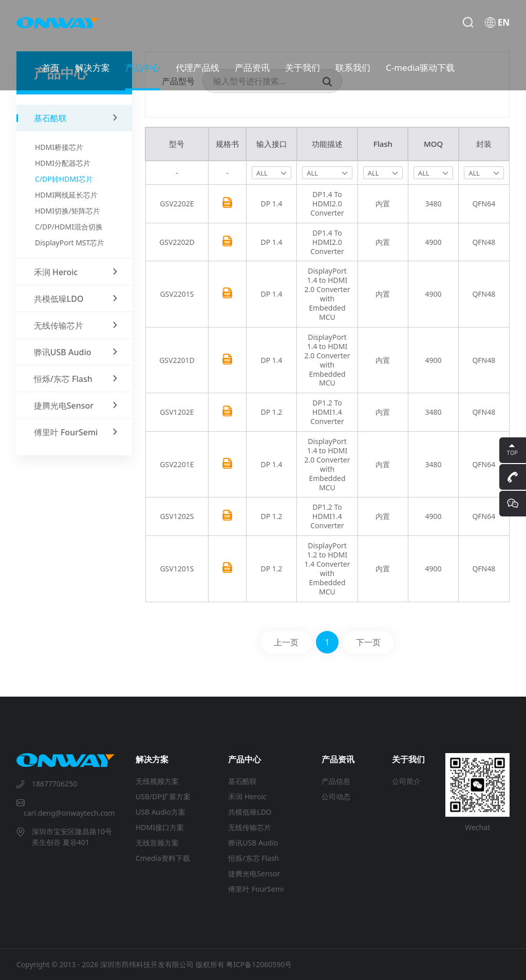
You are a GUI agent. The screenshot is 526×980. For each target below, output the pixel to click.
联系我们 (353, 68)
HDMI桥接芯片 (59, 147)
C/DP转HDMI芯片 (64, 179)
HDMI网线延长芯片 (66, 195)
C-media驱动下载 (420, 68)
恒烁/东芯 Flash (253, 858)
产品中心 (143, 68)
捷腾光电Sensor (254, 873)
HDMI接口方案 (160, 827)
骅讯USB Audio (253, 843)
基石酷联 (242, 781)
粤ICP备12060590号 (259, 964)
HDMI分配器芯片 (63, 163)
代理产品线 (198, 68)
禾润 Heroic (247, 796)
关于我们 (303, 68)
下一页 (368, 642)
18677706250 (54, 784)
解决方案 (92, 68)
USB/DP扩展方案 (163, 796)
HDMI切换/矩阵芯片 (68, 211)
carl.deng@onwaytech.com (69, 813)
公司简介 (406, 781)
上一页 (286, 642)
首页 (51, 68)
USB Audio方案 (161, 812)
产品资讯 (252, 68)
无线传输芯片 (250, 827)
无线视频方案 (157, 781)
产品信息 (336, 781)
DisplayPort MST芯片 (70, 243)
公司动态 (336, 796)
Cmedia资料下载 (163, 858)
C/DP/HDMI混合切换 (69, 227)
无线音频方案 (157, 843)
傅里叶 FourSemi (256, 889)
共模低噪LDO (250, 812)
